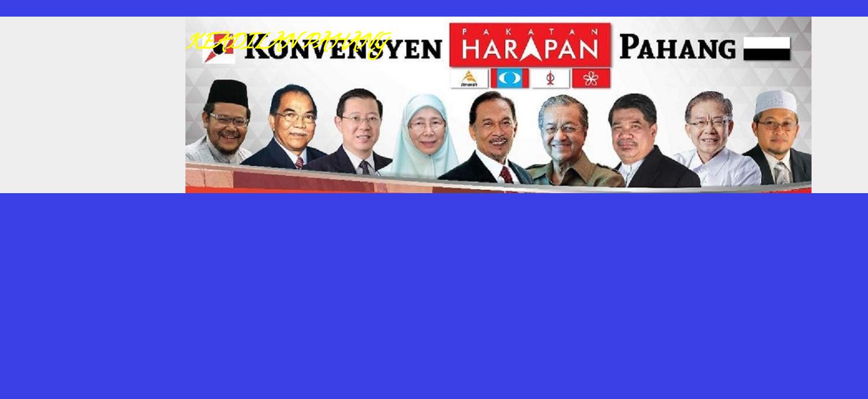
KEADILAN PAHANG (286, 44)
